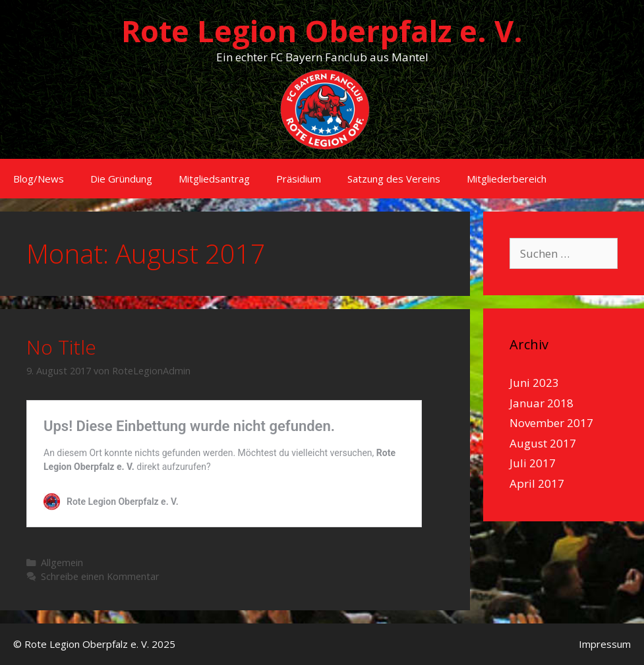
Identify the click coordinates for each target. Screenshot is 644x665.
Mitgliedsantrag (214, 179)
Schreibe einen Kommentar (100, 576)
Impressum (605, 644)
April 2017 (537, 483)
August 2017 (543, 443)
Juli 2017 (533, 463)
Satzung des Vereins (394, 179)
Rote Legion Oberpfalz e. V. (322, 31)
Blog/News (39, 179)
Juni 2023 (534, 383)
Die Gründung (121, 179)
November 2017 (551, 423)
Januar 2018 (542, 403)
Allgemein (62, 563)
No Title (61, 347)
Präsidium (299, 179)
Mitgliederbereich (507, 179)
